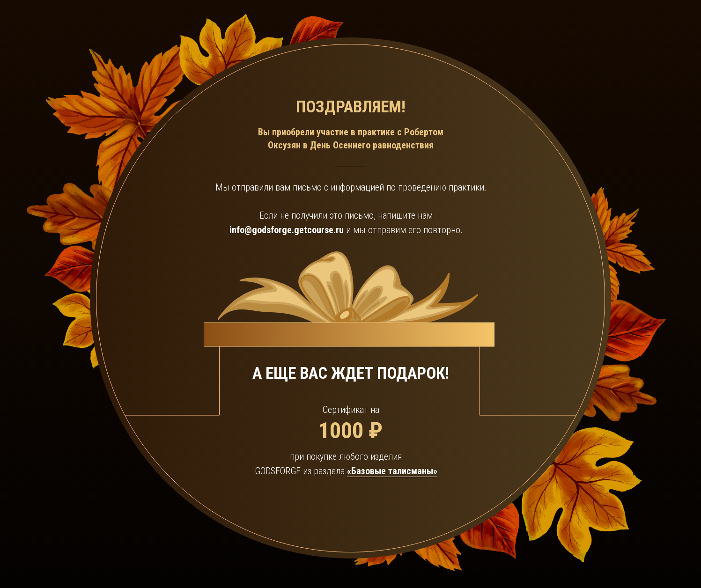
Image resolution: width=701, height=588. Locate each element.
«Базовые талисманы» (392, 471)
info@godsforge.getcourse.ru (287, 230)
